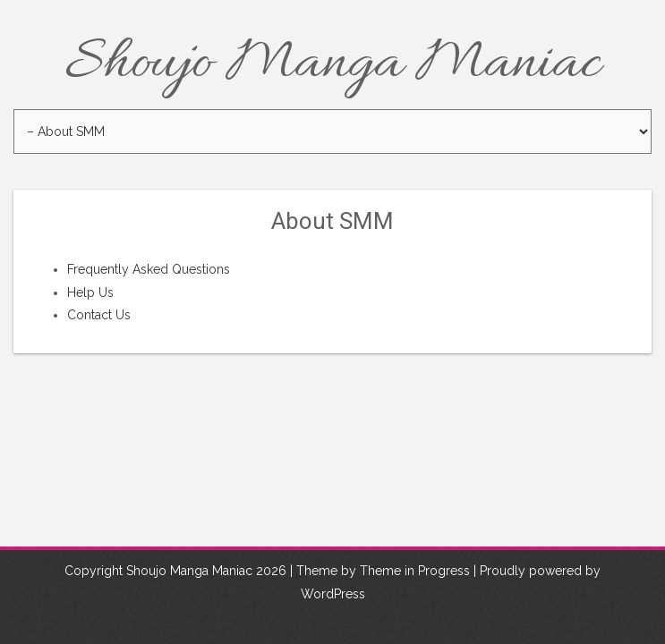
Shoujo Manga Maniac (333, 64)
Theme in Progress (415, 572)
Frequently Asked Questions (149, 269)
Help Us (90, 292)
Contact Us (99, 315)
